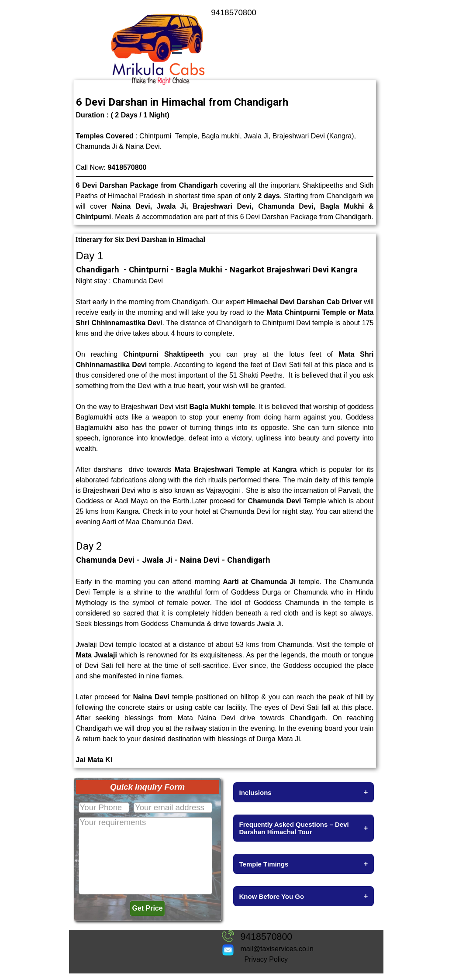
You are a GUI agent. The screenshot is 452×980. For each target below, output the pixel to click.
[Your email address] (173, 808)
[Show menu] (177, 49)
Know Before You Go (304, 896)
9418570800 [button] (127, 167)
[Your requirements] (145, 856)
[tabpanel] (252, 13)
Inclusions (304, 792)
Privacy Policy (266, 959)
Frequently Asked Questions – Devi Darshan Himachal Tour (304, 828)
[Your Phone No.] (104, 808)
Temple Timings (304, 864)
